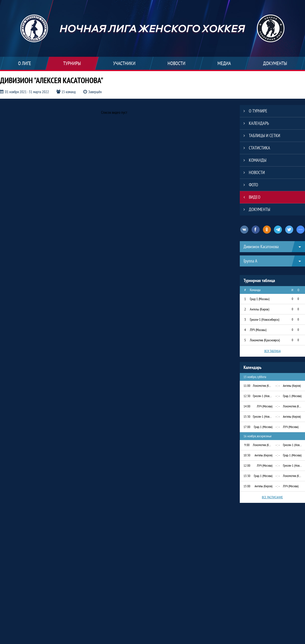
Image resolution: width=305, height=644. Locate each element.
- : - (278, 386)
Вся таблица (273, 351)
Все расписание (272, 497)
